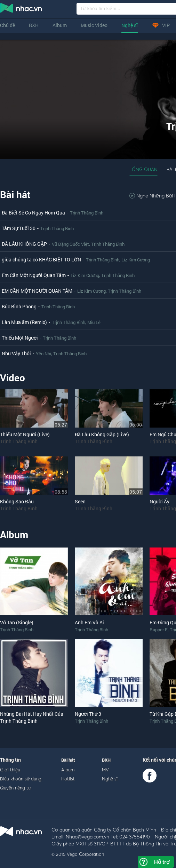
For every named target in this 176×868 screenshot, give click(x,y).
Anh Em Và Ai (89, 622)
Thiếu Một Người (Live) (25, 434)
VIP (161, 25)
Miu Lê (94, 322)
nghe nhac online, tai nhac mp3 (21, 9)
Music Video (94, 25)
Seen (80, 501)
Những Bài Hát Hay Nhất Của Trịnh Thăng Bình (32, 717)
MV (105, 770)
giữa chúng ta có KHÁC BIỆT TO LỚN (41, 259)
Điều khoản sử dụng (21, 779)
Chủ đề (7, 25)
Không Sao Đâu (17, 501)
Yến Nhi (43, 354)
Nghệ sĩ (130, 25)
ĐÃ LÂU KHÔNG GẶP (24, 244)
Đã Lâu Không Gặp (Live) (102, 434)
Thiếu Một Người (20, 338)
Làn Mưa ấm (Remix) (24, 322)
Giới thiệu (10, 770)
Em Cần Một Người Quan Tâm (34, 275)
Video (13, 378)
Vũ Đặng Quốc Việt (70, 244)
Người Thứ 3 (88, 714)
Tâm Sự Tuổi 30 (19, 228)
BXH (34, 25)
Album (60, 25)
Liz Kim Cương (136, 260)
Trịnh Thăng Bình (87, 213)
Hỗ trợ (162, 862)
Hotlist (68, 779)
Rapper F (159, 630)
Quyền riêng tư (15, 788)
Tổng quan (144, 169)
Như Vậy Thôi (16, 353)
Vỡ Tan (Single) (17, 622)
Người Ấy (159, 501)
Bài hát (15, 194)
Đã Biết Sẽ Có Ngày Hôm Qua (33, 213)
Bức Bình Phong (19, 306)
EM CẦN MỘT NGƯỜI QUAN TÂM (37, 291)
